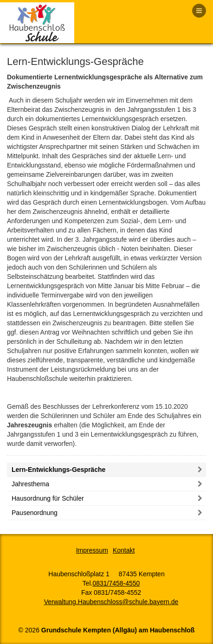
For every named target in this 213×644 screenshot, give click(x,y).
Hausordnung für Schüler (48, 498)
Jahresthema (30, 484)
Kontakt (124, 550)
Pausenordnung (35, 513)
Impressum (92, 550)
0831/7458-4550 (116, 583)
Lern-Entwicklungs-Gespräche (58, 470)
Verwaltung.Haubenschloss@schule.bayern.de (111, 602)
